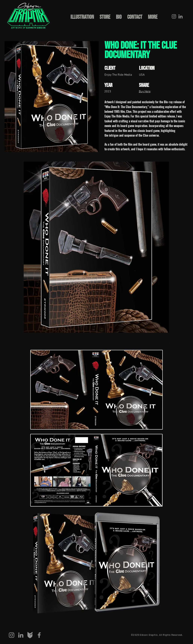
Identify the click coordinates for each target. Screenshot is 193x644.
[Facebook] (39, 635)
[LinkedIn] (181, 16)
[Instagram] (174, 16)
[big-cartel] (30, 635)
